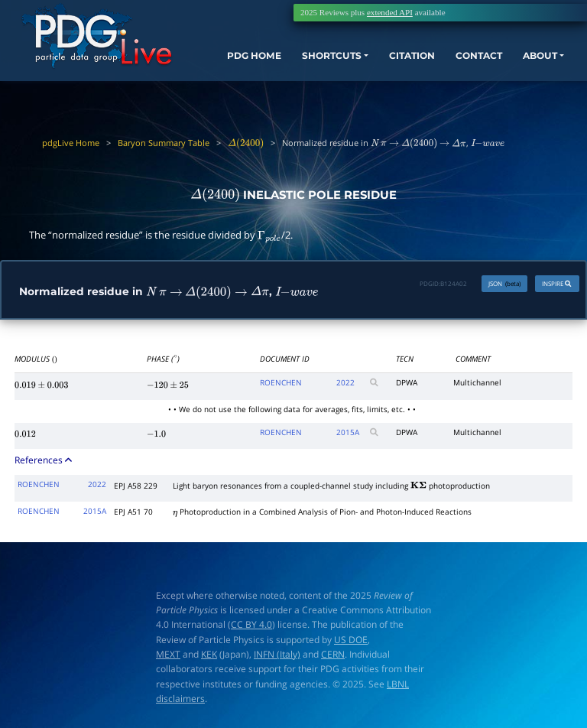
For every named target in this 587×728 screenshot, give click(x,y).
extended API (390, 12)
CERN (333, 656)
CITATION (397, 63)
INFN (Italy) (277, 656)
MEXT (168, 656)
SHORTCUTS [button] (318, 63)
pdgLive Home (71, 143)
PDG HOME (229, 76)
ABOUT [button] (535, 63)
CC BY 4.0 (251, 627)
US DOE (351, 641)
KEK (209, 656)
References (44, 462)
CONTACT (469, 63)
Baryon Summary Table (164, 143)
